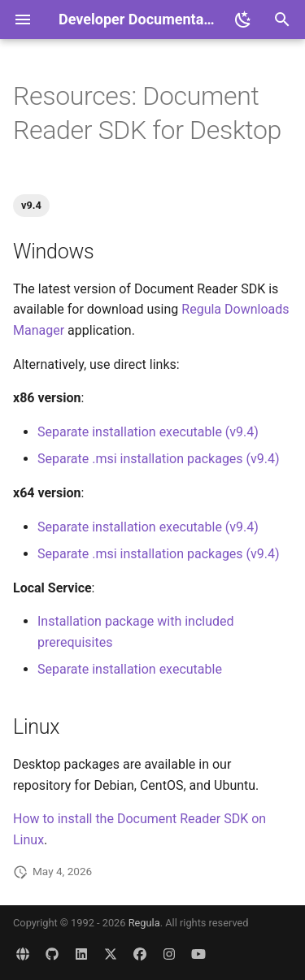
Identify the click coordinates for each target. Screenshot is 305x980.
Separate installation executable (130, 669)
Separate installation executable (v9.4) (148, 432)
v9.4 (31, 205)
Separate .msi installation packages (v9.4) (159, 459)
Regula (144, 923)
